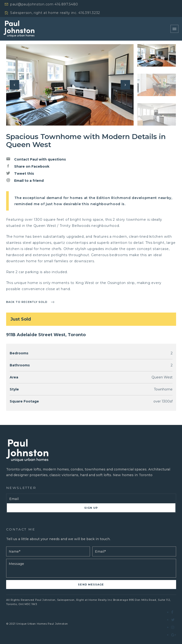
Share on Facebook (28, 166)
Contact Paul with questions (36, 159)
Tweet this (20, 173)
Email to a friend (25, 180)
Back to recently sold (27, 302)
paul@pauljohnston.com (32, 4)
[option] (70, 85)
